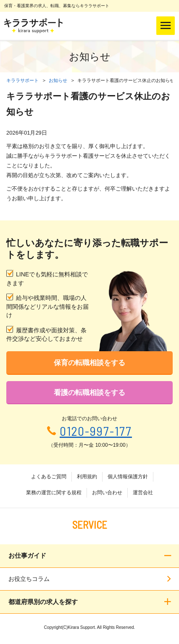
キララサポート (22, 80)
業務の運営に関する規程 (54, 493)
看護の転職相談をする (89, 393)
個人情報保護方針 (128, 477)
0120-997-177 (96, 431)
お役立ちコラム (29, 579)
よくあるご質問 (49, 477)
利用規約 (87, 477)
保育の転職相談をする (89, 363)
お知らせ (58, 80)
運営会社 (143, 493)
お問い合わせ (107, 493)
